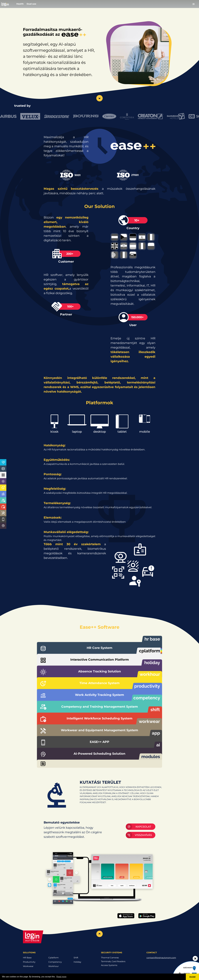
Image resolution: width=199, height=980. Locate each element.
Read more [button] (61, 977)
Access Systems (109, 965)
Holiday (77, 962)
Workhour (53, 966)
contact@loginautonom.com (161, 958)
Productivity (29, 962)
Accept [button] (192, 977)
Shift (76, 958)
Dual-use (31, 4)
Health (20, 4)
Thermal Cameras (110, 958)
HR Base (27, 958)
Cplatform (53, 958)
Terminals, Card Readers (113, 961)
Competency (55, 962)
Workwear (28, 966)
